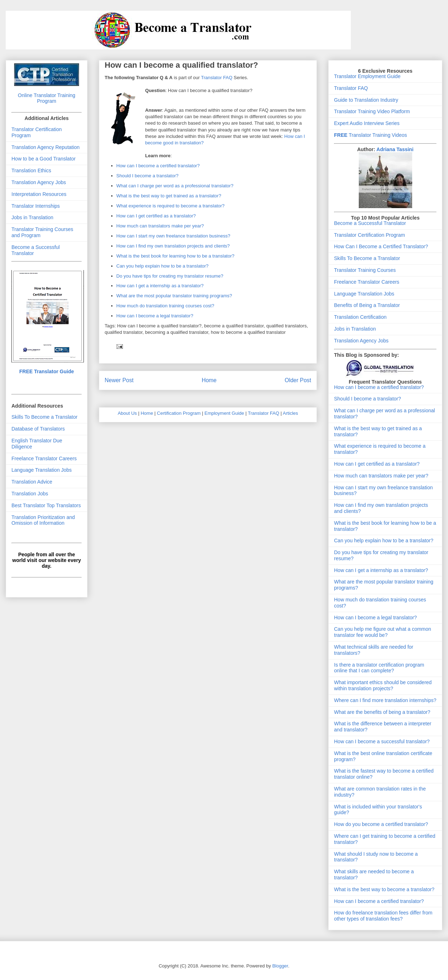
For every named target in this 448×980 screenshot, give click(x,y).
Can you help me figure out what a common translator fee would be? (383, 632)
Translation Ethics (31, 170)
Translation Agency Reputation (46, 147)
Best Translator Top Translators (46, 505)
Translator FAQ (217, 78)
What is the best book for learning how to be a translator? (176, 256)
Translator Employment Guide (367, 76)
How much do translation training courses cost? (165, 306)
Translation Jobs (30, 494)
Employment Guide (225, 413)
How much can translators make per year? (160, 226)
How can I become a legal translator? (155, 316)
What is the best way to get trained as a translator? (169, 196)
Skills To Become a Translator (44, 417)
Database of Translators (38, 429)
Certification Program (179, 413)
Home (209, 380)
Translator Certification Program (370, 235)
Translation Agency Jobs (39, 182)
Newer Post (119, 380)
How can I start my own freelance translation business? (173, 236)
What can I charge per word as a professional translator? (175, 186)
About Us (127, 413)
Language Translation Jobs (42, 470)
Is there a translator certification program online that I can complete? (379, 668)
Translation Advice (32, 482)
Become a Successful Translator (370, 223)
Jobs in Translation (32, 217)
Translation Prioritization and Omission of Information (43, 520)
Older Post (298, 380)
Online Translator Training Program (47, 98)
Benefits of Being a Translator (367, 305)
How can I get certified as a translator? (156, 216)
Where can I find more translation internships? (385, 700)
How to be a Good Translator (44, 159)
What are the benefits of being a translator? (382, 712)
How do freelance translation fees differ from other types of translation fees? (383, 916)
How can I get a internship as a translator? (160, 286)
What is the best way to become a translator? (384, 889)
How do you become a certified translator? (381, 824)
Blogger (280, 966)
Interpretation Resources (39, 194)
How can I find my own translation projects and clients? (173, 246)
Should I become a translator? (147, 176)
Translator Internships (36, 206)
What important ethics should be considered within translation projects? (383, 685)
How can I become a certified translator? (158, 166)
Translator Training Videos (371, 135)
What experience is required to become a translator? (171, 206)
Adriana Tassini (395, 149)
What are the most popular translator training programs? (174, 296)
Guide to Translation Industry (366, 100)
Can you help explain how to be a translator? (163, 266)
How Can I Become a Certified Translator (380, 246)
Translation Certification (360, 317)
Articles (290, 413)
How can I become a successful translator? (382, 741)
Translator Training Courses (365, 270)
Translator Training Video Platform (372, 111)
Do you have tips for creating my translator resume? (170, 276)
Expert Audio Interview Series (367, 123)
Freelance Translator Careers (44, 458)
